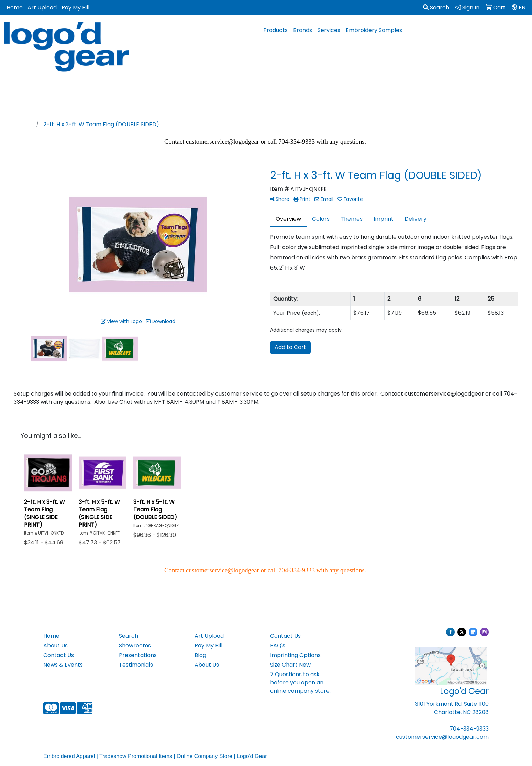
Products (275, 30)
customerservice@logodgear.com (442, 737)
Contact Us (59, 655)
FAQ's (278, 645)
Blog (200, 655)
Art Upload (42, 7)
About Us (56, 645)
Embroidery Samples (374, 30)
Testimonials (136, 665)
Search (436, 7)
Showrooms (135, 645)
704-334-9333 (469, 729)
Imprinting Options (295, 655)
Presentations (138, 655)
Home (15, 7)
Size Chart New (290, 665)
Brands (303, 30)
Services (329, 30)
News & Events (63, 665)
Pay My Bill (75, 7)
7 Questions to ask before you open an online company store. (300, 683)
